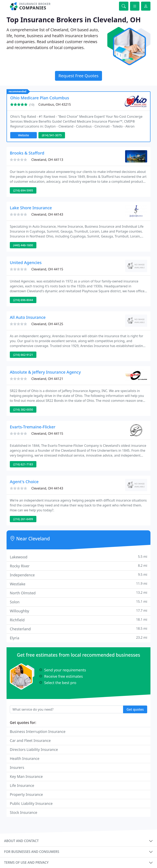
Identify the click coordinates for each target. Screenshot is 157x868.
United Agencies (26, 263)
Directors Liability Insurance (34, 749)
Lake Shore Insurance (31, 208)
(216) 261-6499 (23, 519)
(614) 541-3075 (52, 135)
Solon (78, 602)
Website (24, 135)
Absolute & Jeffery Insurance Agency (45, 372)
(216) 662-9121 (23, 355)
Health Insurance (25, 758)
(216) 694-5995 (23, 190)
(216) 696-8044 (23, 300)
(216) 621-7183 (23, 464)
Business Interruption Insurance (38, 731)
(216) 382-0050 (23, 409)
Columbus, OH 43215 (55, 104)
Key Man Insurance (26, 776)
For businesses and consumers (32, 852)
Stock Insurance (24, 812)
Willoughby (78, 611)
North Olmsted (78, 593)
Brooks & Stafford (27, 153)
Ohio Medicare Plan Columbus (40, 98)
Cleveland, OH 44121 (47, 379)
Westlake (78, 584)
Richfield (78, 620)
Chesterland (78, 629)
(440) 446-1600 (23, 245)
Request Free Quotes (78, 76)
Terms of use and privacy (26, 862)
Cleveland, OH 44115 (47, 269)
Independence (78, 575)
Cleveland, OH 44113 (47, 160)
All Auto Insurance (28, 317)
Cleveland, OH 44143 (47, 214)
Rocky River (78, 566)
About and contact (21, 841)
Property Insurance (26, 794)
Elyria (78, 638)
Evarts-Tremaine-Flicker (33, 427)
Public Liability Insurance (31, 803)
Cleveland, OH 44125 (47, 324)
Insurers (17, 767)
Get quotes (135, 709)
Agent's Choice (24, 482)
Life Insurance (22, 785)
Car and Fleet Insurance (30, 740)
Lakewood (78, 557)
